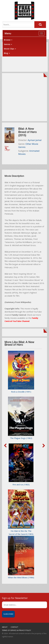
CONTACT (14, 627)
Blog (7, 53)
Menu (8, 33)
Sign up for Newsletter (15, 598)
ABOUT (5, 627)
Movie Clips (10, 49)
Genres (8, 44)
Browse (8, 40)
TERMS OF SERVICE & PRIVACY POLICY (16, 630)
